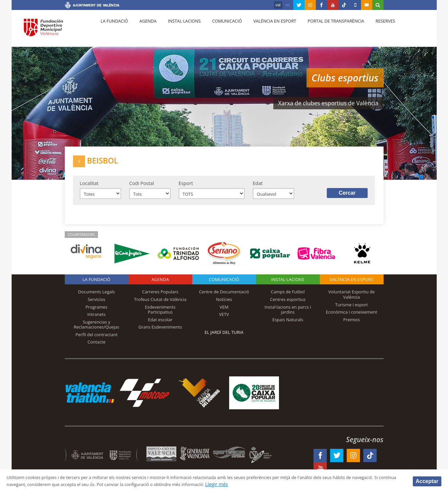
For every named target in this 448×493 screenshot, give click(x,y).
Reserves (371, 30)
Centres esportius (288, 305)
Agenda (144, 30)
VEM (224, 312)
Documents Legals (96, 297)
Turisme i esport (352, 310)
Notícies (224, 305)
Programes (96, 312)
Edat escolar (160, 325)
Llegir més (291, 484)
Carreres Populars (160, 297)
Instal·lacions (178, 30)
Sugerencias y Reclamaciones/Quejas (96, 330)
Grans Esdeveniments (160, 333)
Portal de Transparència (323, 30)
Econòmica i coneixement (352, 318)
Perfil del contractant (96, 340)
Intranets (96, 320)
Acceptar (427, 481)
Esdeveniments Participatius (160, 315)
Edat (258, 187)
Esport (186, 187)
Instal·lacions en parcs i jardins (288, 315)
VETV (224, 320)
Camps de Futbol (288, 297)
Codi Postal (142, 187)
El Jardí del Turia (224, 338)
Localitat (89, 187)
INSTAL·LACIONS (288, 285)
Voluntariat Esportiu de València (352, 300)
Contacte (97, 347)
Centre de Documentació (224, 297)
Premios (352, 325)
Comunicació (219, 30)
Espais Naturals (288, 325)
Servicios (96, 305)
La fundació (113, 30)
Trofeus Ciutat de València (160, 305)
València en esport (264, 30)
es (288, 5)
